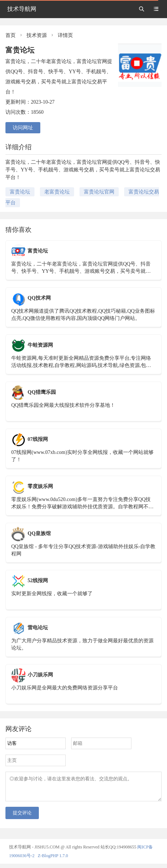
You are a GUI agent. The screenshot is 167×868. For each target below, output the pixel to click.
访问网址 (23, 128)
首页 (11, 35)
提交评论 (22, 817)
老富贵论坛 (57, 192)
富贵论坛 (20, 192)
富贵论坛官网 (99, 192)
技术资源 (37, 35)
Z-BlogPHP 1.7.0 (53, 860)
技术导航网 (22, 9)
